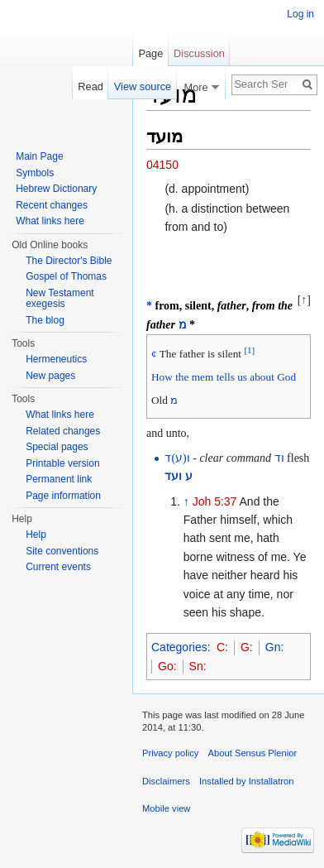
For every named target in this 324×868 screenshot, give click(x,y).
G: (247, 647)
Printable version (62, 463)
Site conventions (62, 551)
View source (143, 86)
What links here (50, 221)
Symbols (35, 173)
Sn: (198, 666)
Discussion (199, 53)
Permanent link (59, 479)
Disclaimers (166, 781)
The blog (45, 320)
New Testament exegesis (60, 299)
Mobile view (166, 808)
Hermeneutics (56, 359)
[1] (249, 349)
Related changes (63, 431)
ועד (173, 476)
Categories (179, 647)
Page (150, 53)
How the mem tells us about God (224, 377)
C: (222, 647)
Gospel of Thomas (66, 276)
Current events (58, 567)
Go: (167, 666)
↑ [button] (304, 300)
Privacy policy (170, 753)
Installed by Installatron (246, 781)
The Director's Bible (69, 261)
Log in (300, 14)
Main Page (39, 156)
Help (36, 535)
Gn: (275, 647)
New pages (50, 376)
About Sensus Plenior (253, 753)
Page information (63, 496)
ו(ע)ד (177, 458)
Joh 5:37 (215, 501)
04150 (162, 165)
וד (279, 458)
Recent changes (52, 205)
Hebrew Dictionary (56, 189)
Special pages (57, 447)
